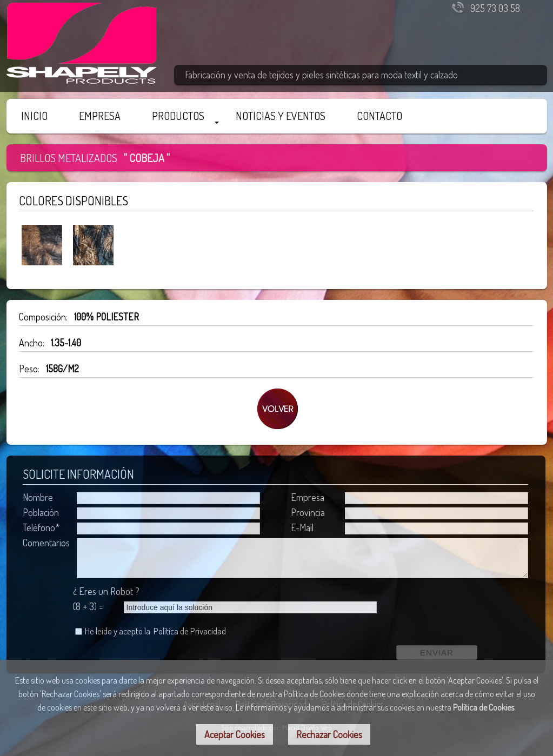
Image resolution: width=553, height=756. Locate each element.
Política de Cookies (484, 707)
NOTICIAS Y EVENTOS (281, 116)
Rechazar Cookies (329, 734)
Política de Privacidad (190, 631)
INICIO (34, 116)
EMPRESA (100, 116)
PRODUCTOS (178, 116)
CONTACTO (379, 116)
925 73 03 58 (495, 8)
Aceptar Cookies (235, 734)
